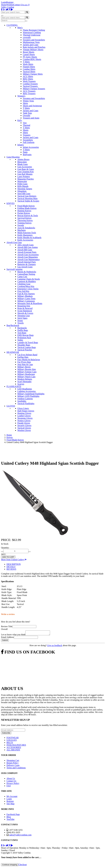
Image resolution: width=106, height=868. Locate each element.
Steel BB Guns (24, 194)
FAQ (9, 787)
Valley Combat (8, 7)
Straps (20, 320)
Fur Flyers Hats (24, 362)
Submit (5, 641)
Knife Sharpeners (25, 235)
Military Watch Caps (26, 377)
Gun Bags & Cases (26, 169)
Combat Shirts (29, 69)
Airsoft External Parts (27, 252)
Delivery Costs (13, 766)
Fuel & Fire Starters (26, 294)
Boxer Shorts (29, 52)
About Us (11, 779)
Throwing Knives (25, 220)
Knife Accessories (25, 240)
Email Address (7, 638)
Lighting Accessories (27, 391)
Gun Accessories (25, 167)
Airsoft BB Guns (25, 250)
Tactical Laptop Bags (27, 347)
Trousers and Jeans (31, 118)
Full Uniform (29, 142)
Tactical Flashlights (26, 403)
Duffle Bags (23, 330)
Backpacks (22, 328)
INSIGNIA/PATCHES (16, 746)
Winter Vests (28, 101)
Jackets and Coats (31, 45)
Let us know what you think (13, 635)
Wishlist (10, 5)
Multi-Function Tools (27, 233)
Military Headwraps (26, 374)
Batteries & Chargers (27, 264)
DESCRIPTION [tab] (14, 564)
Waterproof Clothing (32, 32)
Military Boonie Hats (27, 369)
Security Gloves (24, 425)
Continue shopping (10, 865)
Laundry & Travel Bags (28, 342)
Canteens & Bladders (27, 281)
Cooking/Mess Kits (26, 286)
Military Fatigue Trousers (34, 89)
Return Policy (13, 764)
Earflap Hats (23, 357)
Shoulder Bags (24, 345)
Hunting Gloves (24, 413)
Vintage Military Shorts (33, 50)
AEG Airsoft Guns (25, 245)
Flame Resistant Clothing (34, 30)
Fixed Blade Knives (26, 206)
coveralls (27, 37)
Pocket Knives (24, 213)
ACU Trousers (29, 91)
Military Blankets (25, 296)
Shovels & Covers (25, 313)
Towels (21, 323)
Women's (21, 96)
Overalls (26, 115)
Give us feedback (55, 646)
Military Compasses (26, 301)
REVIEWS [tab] (11, 569)
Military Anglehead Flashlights (31, 394)
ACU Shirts (28, 76)
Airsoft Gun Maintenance (29, 259)
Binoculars (22, 162)
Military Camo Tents (26, 299)
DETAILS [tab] (11, 567)
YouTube (10, 820)
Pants (25, 152)
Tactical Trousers (30, 86)
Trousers (27, 135)
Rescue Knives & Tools (28, 216)
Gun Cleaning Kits (26, 172)
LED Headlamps (25, 389)
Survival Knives (24, 218)
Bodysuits (27, 155)
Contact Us (18, 5)
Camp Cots (22, 277)
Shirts (25, 133)
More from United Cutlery (14, 560)
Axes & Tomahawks (26, 228)
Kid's (20, 120)
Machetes (22, 230)
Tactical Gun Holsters (27, 196)
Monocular (22, 181)
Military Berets (24, 367)
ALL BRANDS (13, 751)
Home (4, 5)
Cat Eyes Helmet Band (27, 355)
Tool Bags (22, 333)
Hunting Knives (24, 211)
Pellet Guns (22, 184)
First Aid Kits (23, 291)
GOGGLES (12, 741)
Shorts (26, 130)
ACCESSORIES (14, 748)
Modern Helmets (25, 379)
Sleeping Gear (24, 316)
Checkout (22, 865)
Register (10, 2)
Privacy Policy (13, 784)
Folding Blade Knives (27, 208)
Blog (9, 818)
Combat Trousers (30, 84)
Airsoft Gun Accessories (28, 255)
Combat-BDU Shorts (32, 59)
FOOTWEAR (13, 738)
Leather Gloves (24, 416)
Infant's (21, 145)
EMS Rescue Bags (25, 335)
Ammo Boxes (23, 159)
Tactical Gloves (24, 428)
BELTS (10, 743)
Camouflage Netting (26, 274)
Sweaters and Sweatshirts (34, 40)
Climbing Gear (24, 284)
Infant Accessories (31, 147)
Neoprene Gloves (25, 418)
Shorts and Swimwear (32, 106)
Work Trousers (29, 81)
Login (4, 2)
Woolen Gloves (24, 430)
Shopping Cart (13, 761)
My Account (12, 797)
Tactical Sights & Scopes (28, 201)
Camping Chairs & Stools (29, 279)
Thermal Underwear (32, 35)
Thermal (26, 125)
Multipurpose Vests (31, 42)
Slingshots (22, 191)
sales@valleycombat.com (20, 836)
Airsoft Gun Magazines (28, 257)
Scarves (21, 384)
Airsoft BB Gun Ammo (28, 247)
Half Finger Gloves (26, 411)
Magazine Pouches (26, 179)
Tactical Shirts (29, 72)
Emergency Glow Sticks (28, 289)
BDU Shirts (28, 79)
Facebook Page (13, 815)
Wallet (20, 340)
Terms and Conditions (16, 769)
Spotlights (22, 401)
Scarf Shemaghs (24, 382)
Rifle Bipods (23, 186)
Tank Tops (27, 113)
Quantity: (5, 548)
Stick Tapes (22, 318)
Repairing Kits (24, 306)
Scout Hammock (25, 311)
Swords (21, 225)
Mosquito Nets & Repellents (30, 303)
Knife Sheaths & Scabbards (29, 238)
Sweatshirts (28, 140)
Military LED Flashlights (28, 396)
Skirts (25, 103)
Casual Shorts (29, 54)
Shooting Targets (25, 189)
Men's (20, 28)
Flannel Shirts (29, 67)
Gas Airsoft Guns (25, 267)
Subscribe (6, 734)
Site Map (10, 804)
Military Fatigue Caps (27, 372)
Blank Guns (23, 164)
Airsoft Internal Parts (27, 262)
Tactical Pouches (25, 350)
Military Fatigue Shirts (33, 74)
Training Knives (24, 223)
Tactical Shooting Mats (27, 198)
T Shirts (26, 62)
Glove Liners (23, 408)
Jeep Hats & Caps (25, 364)
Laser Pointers (24, 176)
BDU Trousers (29, 93)
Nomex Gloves (24, 421)
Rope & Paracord (25, 308)
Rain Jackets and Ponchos (34, 47)
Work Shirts (28, 64)
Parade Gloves (24, 423)
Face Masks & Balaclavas (29, 360)
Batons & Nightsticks (27, 272)
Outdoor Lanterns (25, 399)
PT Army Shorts (30, 57)
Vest (25, 123)
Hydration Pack (24, 338)
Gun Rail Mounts (25, 174)
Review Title (7, 626)
